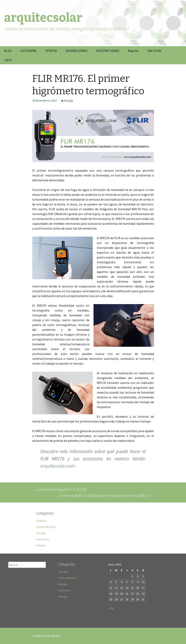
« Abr (111, 608)
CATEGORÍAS (28, 51)
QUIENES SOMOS (77, 51)
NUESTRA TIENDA (108, 51)
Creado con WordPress (46, 636)
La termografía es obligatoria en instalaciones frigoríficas (106, 495)
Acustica (41, 521)
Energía (69, 100)
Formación (43, 539)
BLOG (8, 51)
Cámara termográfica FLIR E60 (59, 489)
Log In (8, 60)
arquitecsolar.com (58, 466)
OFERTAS (51, 51)
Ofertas (41, 546)
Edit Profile (154, 51)
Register (133, 51)
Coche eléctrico (46, 527)
